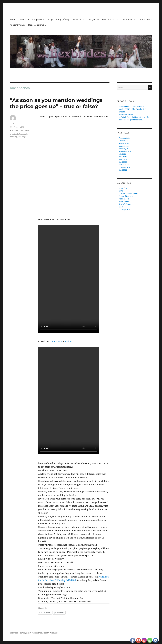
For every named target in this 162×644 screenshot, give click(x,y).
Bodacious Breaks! (126, 115)
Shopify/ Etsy (63, 20)
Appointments (17, 25)
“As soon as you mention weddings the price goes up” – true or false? (56, 103)
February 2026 (125, 138)
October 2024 (124, 141)
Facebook (23, 134)
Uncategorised (125, 210)
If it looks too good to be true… (131, 120)
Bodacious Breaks (37, 25)
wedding (13, 137)
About (23, 20)
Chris (12, 123)
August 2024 (124, 143)
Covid (121, 191)
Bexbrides (14, 130)
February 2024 (125, 149)
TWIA (121, 207)
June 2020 (123, 157)
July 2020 (122, 154)
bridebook (14, 134)
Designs (92, 20)
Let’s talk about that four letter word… (134, 117)
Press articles (24, 130)
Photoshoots (145, 20)
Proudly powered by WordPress (46, 633)
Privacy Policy (26, 633)
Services (77, 20)
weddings (22, 137)
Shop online (38, 20)
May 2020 (123, 159)
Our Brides (127, 20)
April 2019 (123, 170)
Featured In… (109, 20)
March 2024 (124, 146)
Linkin (68, 341)
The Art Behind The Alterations (131, 107)
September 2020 (125, 151)
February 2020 (125, 167)
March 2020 (124, 165)
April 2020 (123, 162)
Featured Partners (126, 196)
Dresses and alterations (128, 194)
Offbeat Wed (56, 341)
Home (13, 20)
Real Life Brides (125, 204)
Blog (50, 20)
